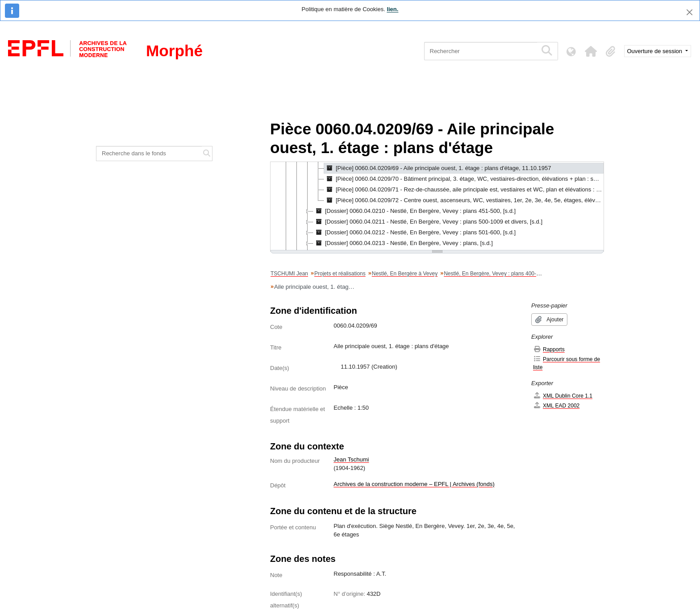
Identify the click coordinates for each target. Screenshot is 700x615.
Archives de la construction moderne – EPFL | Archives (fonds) (414, 484)
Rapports (549, 349)
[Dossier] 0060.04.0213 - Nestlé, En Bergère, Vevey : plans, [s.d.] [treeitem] (403, 243)
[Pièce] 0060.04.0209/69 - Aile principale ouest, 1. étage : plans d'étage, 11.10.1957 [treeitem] (437, 168)
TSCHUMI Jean (289, 274)
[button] (591, 51)
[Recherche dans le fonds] (149, 154)
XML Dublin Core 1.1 (563, 396)
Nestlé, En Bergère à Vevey (405, 274)
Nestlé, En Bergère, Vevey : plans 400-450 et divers (505, 274)
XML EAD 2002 (556, 405)
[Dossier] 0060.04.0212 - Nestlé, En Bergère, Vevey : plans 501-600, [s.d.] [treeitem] (415, 233)
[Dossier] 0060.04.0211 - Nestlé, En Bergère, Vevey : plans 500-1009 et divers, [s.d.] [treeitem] (428, 222)
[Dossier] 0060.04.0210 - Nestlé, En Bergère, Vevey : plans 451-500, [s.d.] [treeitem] (415, 211)
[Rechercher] (481, 51)
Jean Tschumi (351, 459)
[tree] (437, 207)
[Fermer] (690, 12)
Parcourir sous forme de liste (567, 363)
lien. (392, 9)
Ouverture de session (656, 51)
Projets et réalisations (340, 274)
